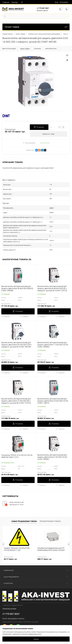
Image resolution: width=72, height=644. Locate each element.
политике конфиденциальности (31, 634)
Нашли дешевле (29, 143)
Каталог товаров (36, 27)
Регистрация (64, 2)
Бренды (15, 2)
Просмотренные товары (50, 521)
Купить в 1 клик (48, 134)
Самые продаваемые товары (24, 521)
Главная (6, 2)
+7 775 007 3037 (43, 8)
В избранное (5, 317)
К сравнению (24, 317)
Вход (56, 2)
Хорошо (36, 639)
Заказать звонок (42, 10)
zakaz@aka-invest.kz (16, 619)
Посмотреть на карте (9, 609)
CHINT (52, 208)
